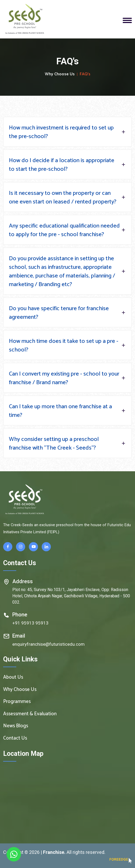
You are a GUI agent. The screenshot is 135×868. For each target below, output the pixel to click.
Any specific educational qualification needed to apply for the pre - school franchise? (67, 230)
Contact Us (15, 738)
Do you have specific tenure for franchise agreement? (67, 313)
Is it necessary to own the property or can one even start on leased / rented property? (67, 198)
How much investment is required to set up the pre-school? (67, 132)
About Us (13, 677)
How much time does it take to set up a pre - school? (67, 346)
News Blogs (16, 726)
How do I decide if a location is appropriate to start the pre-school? (67, 165)
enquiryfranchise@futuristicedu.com (48, 644)
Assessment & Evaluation (30, 714)
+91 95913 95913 (30, 623)
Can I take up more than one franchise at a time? (67, 411)
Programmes (17, 702)
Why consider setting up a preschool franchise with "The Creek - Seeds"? (67, 444)
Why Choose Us (60, 74)
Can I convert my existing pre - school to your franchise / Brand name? (67, 378)
